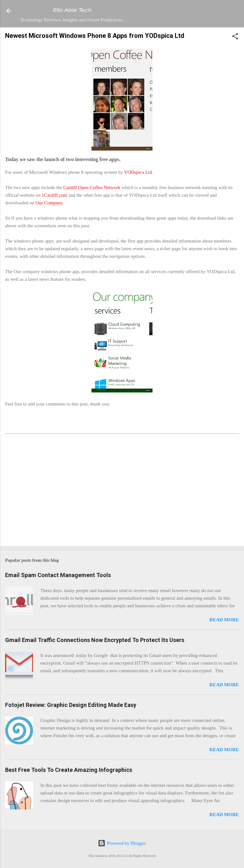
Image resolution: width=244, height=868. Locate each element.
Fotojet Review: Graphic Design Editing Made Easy (71, 705)
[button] (235, 37)
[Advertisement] (122, 491)
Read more (224, 620)
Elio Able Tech (72, 10)
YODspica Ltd (138, 172)
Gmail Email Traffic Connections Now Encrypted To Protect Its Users (95, 640)
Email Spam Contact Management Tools (58, 575)
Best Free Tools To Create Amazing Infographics (69, 770)
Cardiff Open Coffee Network (92, 187)
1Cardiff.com (54, 195)
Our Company (49, 203)
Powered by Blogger (122, 843)
